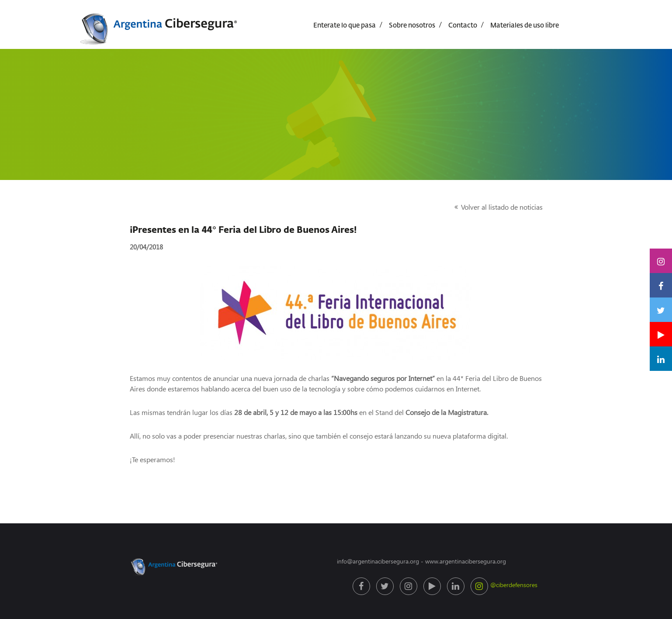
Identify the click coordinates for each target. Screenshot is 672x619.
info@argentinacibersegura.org (378, 561)
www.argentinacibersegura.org (466, 561)
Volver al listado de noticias (502, 207)
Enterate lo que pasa (345, 26)
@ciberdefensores (480, 586)
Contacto (463, 26)
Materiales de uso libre (525, 26)
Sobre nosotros (412, 26)
